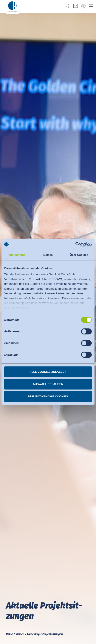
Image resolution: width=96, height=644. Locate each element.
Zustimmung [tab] (17, 255)
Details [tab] (48, 255)
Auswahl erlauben (48, 384)
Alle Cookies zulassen (48, 372)
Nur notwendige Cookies (48, 396)
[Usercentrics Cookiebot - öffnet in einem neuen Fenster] (75, 244)
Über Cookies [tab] (79, 255)
